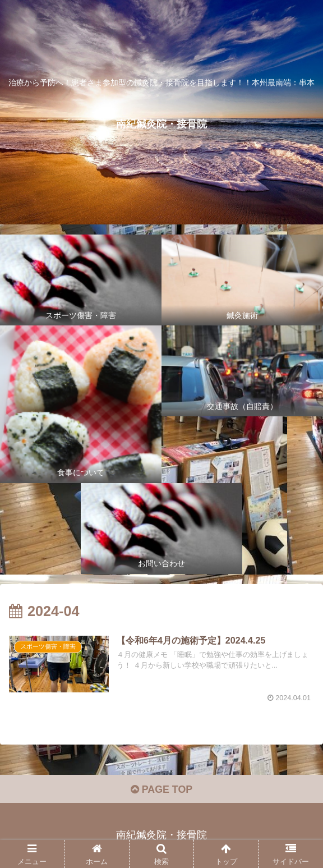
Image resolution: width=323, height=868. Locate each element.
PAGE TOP (161, 790)
